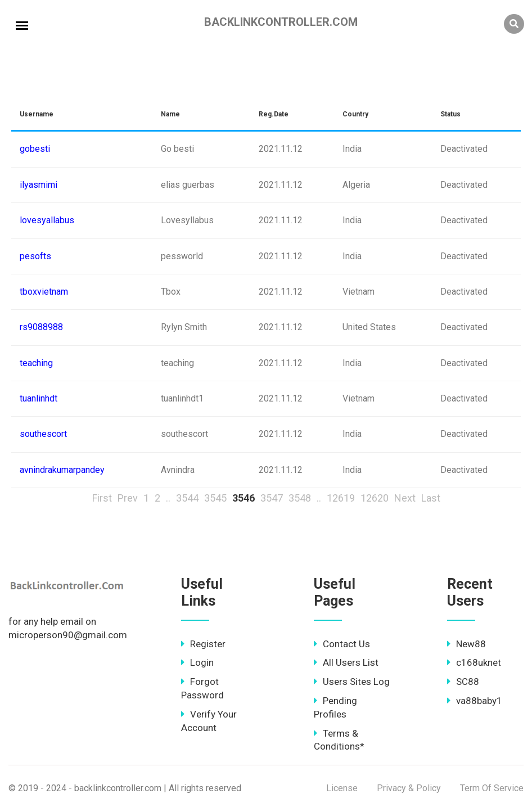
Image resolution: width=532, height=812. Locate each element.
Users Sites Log (352, 682)
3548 (300, 498)
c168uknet (474, 662)
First (102, 498)
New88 (466, 644)
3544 (187, 498)
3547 (272, 498)
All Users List (346, 662)
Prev (128, 498)
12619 (341, 498)
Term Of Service (492, 788)
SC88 (463, 682)
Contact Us (342, 644)
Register (203, 644)
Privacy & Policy (409, 788)
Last (431, 498)
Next (405, 498)
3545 (215, 498)
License (342, 788)
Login (197, 662)
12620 (375, 498)
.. (168, 498)
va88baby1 (475, 701)
